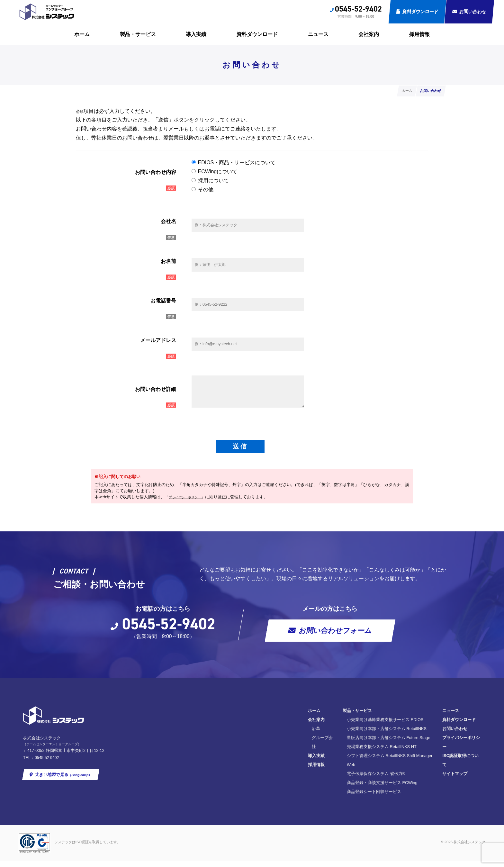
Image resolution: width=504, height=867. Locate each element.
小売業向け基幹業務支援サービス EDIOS (287, 735)
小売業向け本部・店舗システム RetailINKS (289, 744)
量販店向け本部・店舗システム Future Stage (291, 753)
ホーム (82, 34)
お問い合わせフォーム (335, 646)
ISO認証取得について (373, 762)
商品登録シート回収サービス (276, 798)
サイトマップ (365, 771)
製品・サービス (138, 34)
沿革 (216, 744)
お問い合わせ (473, 12)
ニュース (318, 34)
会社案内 (369, 34)
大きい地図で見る (64, 789)
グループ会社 (224, 753)
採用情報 (419, 34)
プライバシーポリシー (190, 512)
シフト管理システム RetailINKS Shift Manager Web (297, 771)
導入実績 (196, 34)
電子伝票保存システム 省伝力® (278, 780)
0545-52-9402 (358, 9)
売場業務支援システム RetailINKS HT (284, 762)
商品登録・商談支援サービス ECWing (284, 789)
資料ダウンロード (420, 12)
